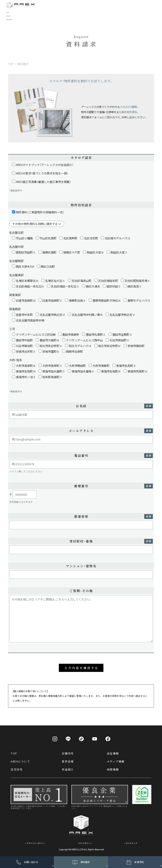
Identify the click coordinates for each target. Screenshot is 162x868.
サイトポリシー (86, 843)
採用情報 (113, 769)
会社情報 (113, 753)
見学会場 (68, 761)
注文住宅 (17, 769)
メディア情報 (116, 761)
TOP (14, 753)
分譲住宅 (68, 753)
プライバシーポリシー (36, 843)
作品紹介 (68, 769)
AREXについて (20, 761)
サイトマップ (131, 843)
